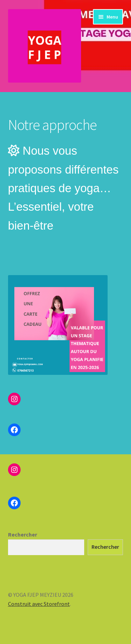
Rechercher (23, 534)
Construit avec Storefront (39, 604)
